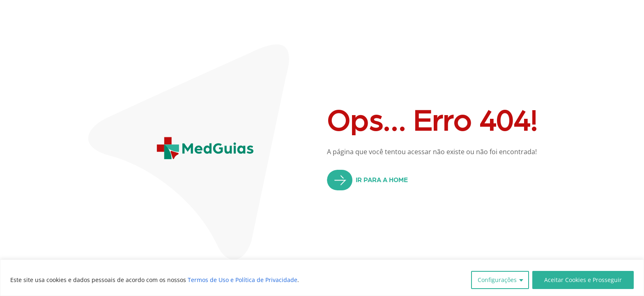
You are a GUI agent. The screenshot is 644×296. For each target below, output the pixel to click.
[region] (322, 278)
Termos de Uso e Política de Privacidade (243, 280)
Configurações (497, 280)
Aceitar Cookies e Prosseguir (583, 280)
